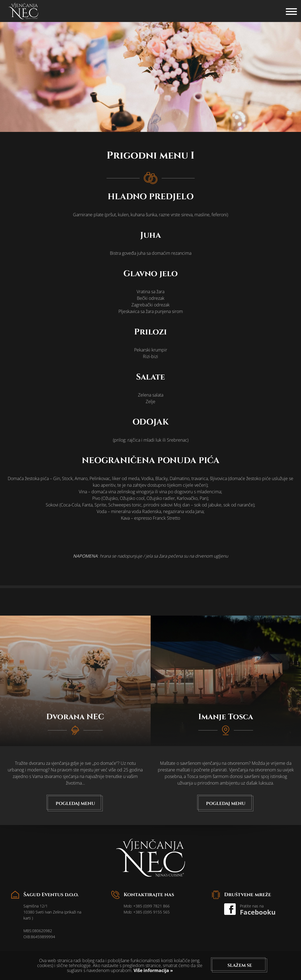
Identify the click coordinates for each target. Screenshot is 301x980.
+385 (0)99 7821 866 (151, 906)
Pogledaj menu (75, 804)
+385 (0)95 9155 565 (151, 912)
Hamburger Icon (291, 8)
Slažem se (240, 965)
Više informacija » (153, 970)
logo (23, 11)
